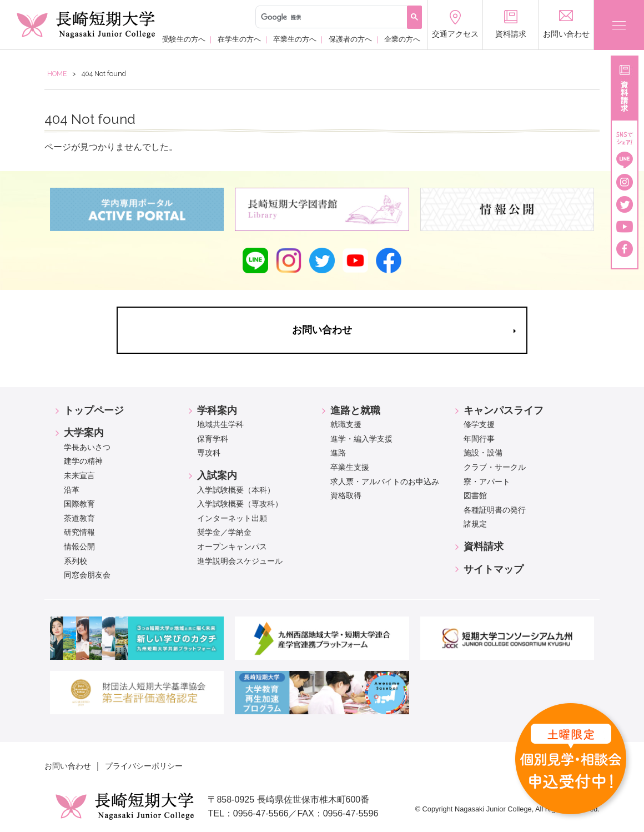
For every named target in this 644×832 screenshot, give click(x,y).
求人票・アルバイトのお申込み (385, 482)
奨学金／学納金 (224, 532)
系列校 (76, 561)
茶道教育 (79, 518)
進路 (338, 453)
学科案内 (217, 410)
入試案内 (217, 475)
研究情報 (79, 532)
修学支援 (479, 424)
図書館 (475, 495)
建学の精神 (83, 461)
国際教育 (79, 504)
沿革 (72, 490)
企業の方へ (402, 39)
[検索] (330, 17)
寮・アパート (487, 482)
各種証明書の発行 (495, 510)
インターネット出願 (232, 518)
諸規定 (475, 524)
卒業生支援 (350, 467)
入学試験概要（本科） (236, 490)
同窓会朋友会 (87, 575)
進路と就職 (355, 410)
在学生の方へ (239, 39)
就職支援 (346, 424)
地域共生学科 (220, 424)
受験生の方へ (184, 39)
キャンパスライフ (504, 410)
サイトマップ (494, 569)
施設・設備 (483, 453)
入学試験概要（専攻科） (240, 504)
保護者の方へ (350, 39)
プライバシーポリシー (144, 766)
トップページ (94, 410)
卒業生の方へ (295, 39)
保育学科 (213, 439)
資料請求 (484, 547)
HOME (57, 74)
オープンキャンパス (232, 547)
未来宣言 (79, 475)
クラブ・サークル (495, 467)
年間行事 (479, 439)
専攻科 (209, 453)
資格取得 (346, 495)
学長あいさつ (87, 447)
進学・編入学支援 (361, 439)
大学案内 (84, 433)
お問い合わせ (68, 766)
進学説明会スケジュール (240, 561)
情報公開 (79, 547)
